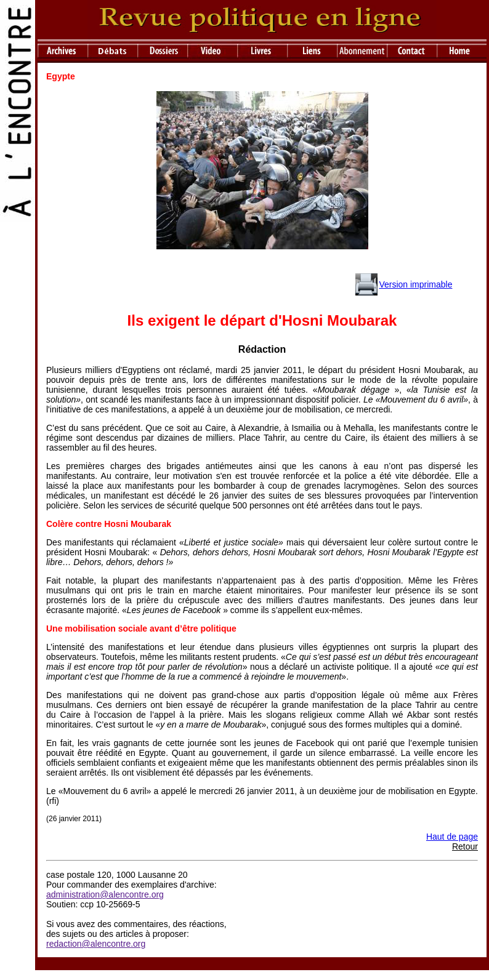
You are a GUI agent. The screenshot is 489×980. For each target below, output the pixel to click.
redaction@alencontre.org (96, 944)
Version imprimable (415, 284)
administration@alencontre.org (105, 894)
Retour (465, 846)
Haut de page (452, 837)
